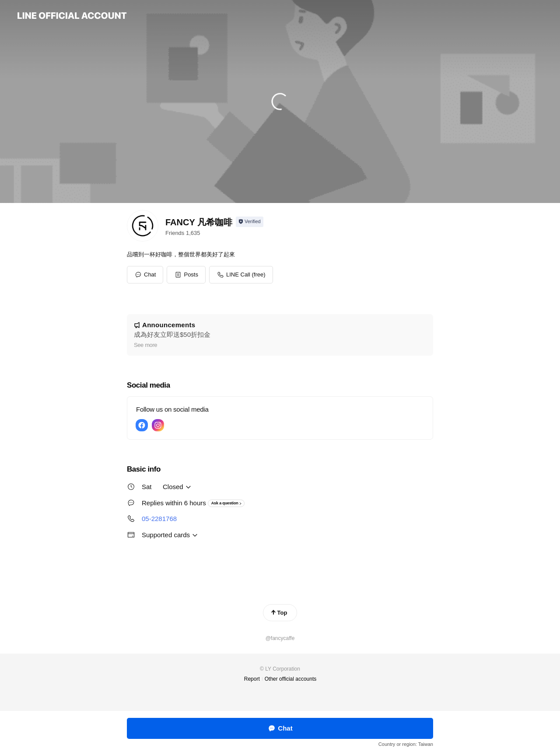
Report (252, 679)
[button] (186, 275)
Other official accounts (291, 679)
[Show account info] (250, 222)
